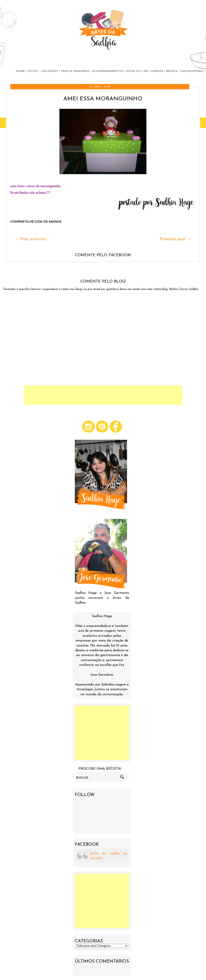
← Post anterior (30, 239)
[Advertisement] (103, 395)
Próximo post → (176, 239)
